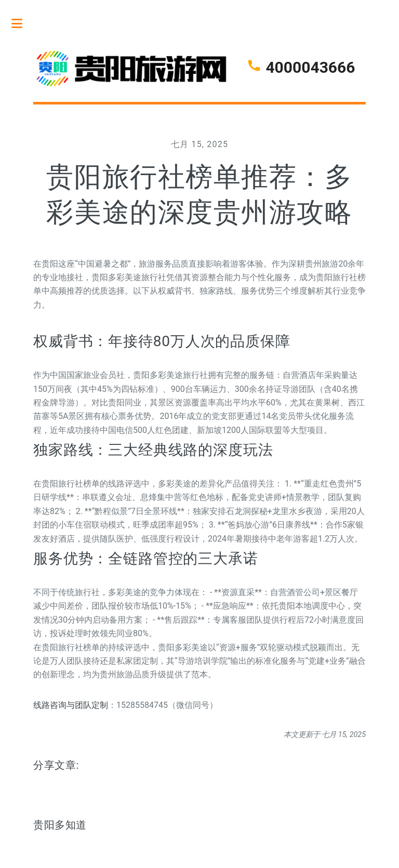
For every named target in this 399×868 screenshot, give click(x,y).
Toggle (22, 23)
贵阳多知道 (60, 825)
